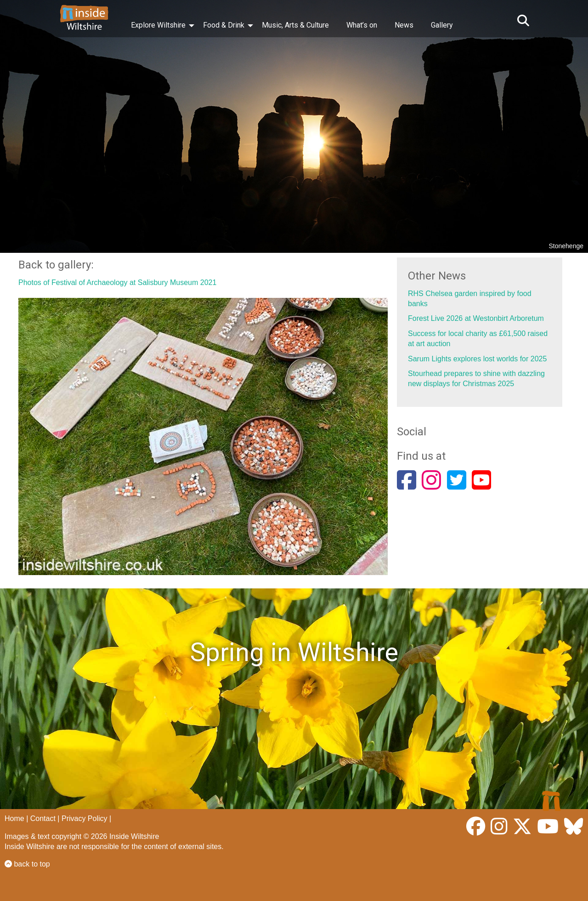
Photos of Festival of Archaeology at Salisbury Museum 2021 (117, 282)
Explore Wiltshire (158, 25)
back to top (27, 864)
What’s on (362, 25)
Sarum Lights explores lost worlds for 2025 (477, 359)
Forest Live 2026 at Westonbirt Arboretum (476, 318)
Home (14, 818)
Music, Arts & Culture (295, 25)
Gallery (442, 25)
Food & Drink (224, 25)
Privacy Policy (85, 818)
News (404, 25)
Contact (43, 818)
